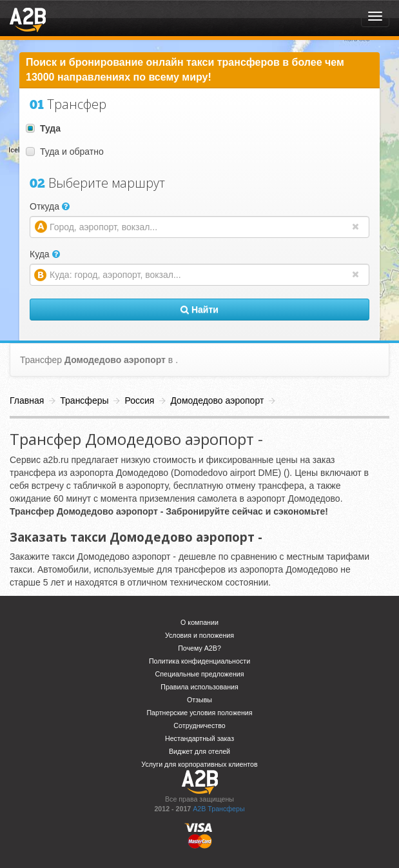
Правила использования (200, 687)
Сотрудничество (199, 725)
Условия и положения (200, 635)
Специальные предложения (200, 674)
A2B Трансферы (219, 809)
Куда (45, 254)
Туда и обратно (65, 152)
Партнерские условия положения (199, 713)
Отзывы (200, 700)
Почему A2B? (200, 648)
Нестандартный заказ (200, 738)
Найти (200, 310)
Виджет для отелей (200, 751)
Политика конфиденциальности (200, 661)
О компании (200, 622)
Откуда (50, 206)
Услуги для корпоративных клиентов (199, 764)
